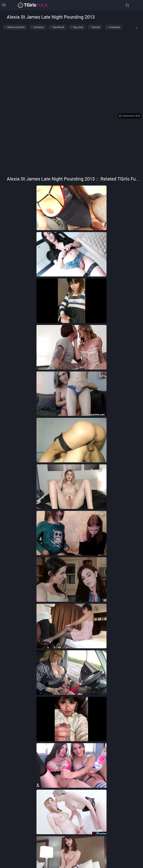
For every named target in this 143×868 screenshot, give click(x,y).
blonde (96, 27)
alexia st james (16, 27)
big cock (78, 27)
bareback (59, 27)
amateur (39, 27)
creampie (115, 27)
